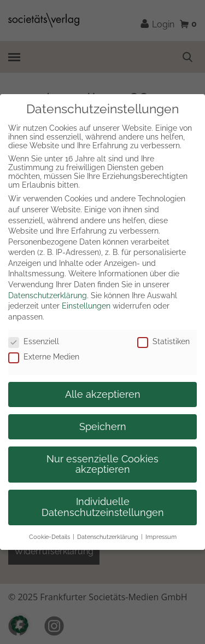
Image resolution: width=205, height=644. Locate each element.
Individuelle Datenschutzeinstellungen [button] (103, 507)
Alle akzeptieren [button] (103, 394)
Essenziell (34, 341)
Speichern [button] (103, 427)
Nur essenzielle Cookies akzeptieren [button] (102, 465)
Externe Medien (44, 357)
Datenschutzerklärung (48, 295)
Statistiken (163, 341)
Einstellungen (86, 306)
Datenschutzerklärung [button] (108, 537)
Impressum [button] (161, 537)
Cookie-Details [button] (49, 537)
